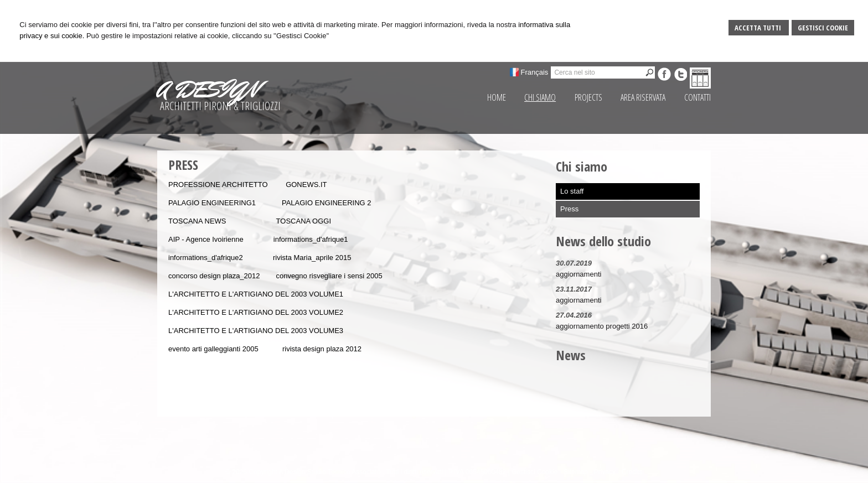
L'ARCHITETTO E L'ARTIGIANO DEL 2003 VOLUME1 (256, 294)
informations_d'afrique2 (206, 258)
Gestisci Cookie (823, 28)
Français (535, 72)
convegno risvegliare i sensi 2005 (329, 276)
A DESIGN (208, 90)
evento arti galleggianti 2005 (213, 349)
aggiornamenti (578, 274)
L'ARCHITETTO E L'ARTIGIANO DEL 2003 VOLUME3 (256, 331)
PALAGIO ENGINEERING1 (212, 203)
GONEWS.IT (306, 185)
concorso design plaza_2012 (214, 276)
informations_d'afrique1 (311, 239)
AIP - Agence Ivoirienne (207, 239)
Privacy (605, 472)
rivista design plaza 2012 (322, 349)
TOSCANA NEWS (197, 221)
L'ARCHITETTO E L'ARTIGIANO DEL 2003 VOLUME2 (256, 312)
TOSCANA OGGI (304, 221)
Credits (632, 472)
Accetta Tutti (759, 28)
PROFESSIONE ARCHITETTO (218, 185)
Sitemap (576, 472)
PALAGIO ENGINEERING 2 (327, 203)
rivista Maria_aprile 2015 (312, 258)
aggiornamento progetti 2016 (602, 326)
